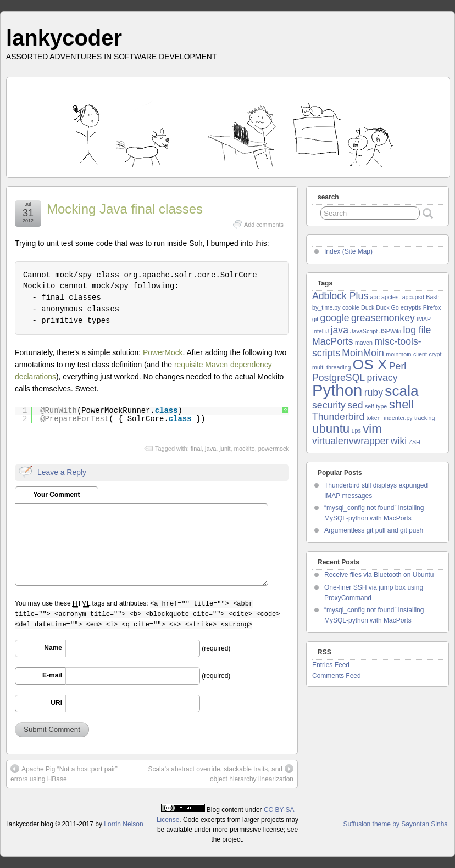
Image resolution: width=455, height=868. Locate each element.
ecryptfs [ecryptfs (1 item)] (411, 307)
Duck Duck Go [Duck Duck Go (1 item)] (380, 307)
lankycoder (64, 38)
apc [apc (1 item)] (374, 297)
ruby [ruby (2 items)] (374, 393)
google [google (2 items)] (335, 318)
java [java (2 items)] (340, 330)
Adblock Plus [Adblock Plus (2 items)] (340, 296)
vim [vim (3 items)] (372, 429)
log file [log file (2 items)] (417, 330)
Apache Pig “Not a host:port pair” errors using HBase (64, 774)
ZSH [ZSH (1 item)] (414, 442)
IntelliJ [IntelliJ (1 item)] (320, 331)
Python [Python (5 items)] (337, 390)
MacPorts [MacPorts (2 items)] (333, 341)
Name (53, 648)
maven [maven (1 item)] (364, 343)
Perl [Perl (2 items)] (398, 366)
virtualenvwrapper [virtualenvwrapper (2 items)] (350, 441)
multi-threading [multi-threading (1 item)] (331, 367)
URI (56, 703)
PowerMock (163, 352)
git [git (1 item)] (315, 319)
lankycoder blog (30, 824)
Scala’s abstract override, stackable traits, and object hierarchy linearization (221, 774)
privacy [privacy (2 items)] (382, 378)
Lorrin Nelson (123, 824)
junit (225, 449)
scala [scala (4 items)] (401, 391)
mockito (245, 449)
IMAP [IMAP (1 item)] (424, 319)
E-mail (52, 675)
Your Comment (56, 495)
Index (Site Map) (348, 251)
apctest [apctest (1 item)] (391, 297)
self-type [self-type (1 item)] (376, 406)
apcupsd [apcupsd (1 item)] (413, 297)
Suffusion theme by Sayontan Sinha (395, 824)
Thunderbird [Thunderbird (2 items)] (338, 417)
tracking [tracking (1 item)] (425, 418)
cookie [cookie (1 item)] (351, 307)
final (196, 449)
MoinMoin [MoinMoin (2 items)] (363, 353)
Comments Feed (337, 676)
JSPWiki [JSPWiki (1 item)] (390, 331)
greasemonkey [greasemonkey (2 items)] (383, 318)
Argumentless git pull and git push (374, 530)
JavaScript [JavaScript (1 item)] (364, 331)
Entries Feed (331, 665)
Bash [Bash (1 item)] (432, 297)
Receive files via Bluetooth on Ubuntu (379, 575)
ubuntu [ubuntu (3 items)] (331, 429)
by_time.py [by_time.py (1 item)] (326, 307)
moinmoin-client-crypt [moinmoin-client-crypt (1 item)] (414, 354)
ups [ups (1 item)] (356, 430)
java (210, 449)
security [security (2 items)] (329, 405)
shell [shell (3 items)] (402, 404)
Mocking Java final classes (125, 209)
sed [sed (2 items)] (355, 405)
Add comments (264, 225)
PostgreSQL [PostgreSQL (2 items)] (339, 378)
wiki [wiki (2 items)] (399, 441)
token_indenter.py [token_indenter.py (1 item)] (390, 418)
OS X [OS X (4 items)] (370, 365)
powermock (274, 449)
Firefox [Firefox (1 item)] (432, 307)
